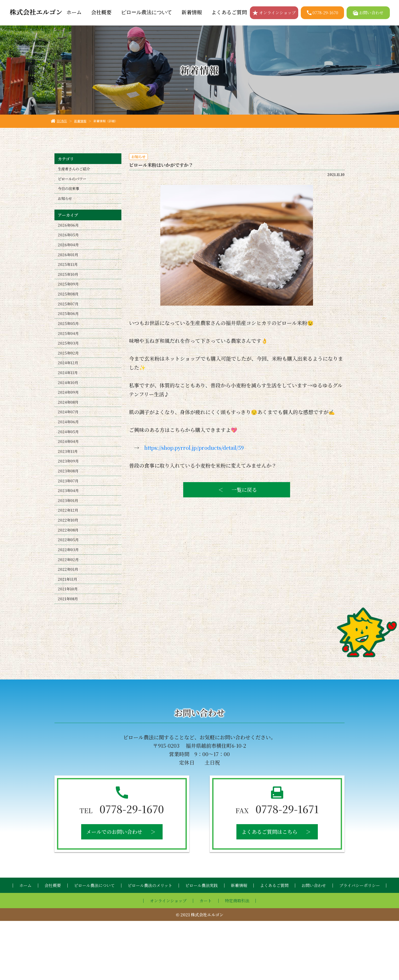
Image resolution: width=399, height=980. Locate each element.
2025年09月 (69, 298)
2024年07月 (69, 444)
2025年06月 (69, 332)
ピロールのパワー (74, 181)
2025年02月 (69, 377)
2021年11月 (68, 635)
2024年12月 (69, 388)
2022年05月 (69, 590)
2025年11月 (68, 276)
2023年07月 (69, 522)
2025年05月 (69, 343)
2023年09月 (69, 500)
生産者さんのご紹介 (76, 169)
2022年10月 (68, 567)
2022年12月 (68, 556)
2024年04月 (69, 478)
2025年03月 (69, 366)
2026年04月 (69, 254)
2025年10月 (69, 287)
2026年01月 (68, 265)
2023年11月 (68, 489)
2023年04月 (69, 534)
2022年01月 (68, 623)
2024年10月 (69, 410)
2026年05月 (69, 242)
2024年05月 (69, 466)
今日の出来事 (70, 192)
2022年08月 (69, 579)
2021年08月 (69, 657)
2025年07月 (69, 321)
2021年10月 (68, 646)
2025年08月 (69, 310)
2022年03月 (69, 601)
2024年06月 (69, 455)
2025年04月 (69, 354)
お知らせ (66, 203)
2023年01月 (68, 545)
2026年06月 (69, 231)
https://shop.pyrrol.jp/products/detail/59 (194, 448)
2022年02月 (69, 612)
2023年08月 (69, 511)
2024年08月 (69, 433)
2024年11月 (68, 399)
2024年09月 (69, 422)
